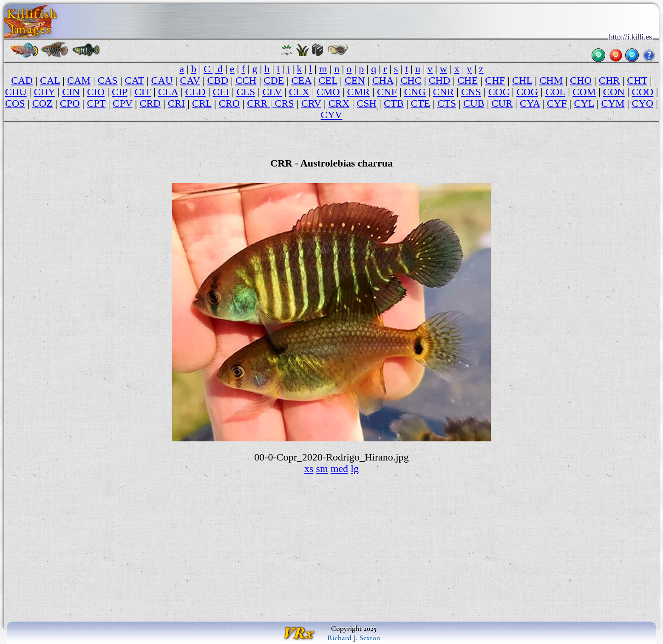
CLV (272, 92)
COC (499, 92)
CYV (332, 115)
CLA (168, 92)
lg (355, 469)
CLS (246, 92)
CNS (471, 92)
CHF (495, 80)
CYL (584, 103)
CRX (339, 103)
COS (15, 103)
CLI (221, 92)
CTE (421, 103)
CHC (411, 80)
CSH (367, 103)
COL (555, 92)
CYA (530, 103)
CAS (108, 80)
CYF (557, 103)
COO (643, 92)
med (339, 469)
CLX (299, 92)
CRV (311, 103)
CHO (581, 80)
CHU (16, 92)
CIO (96, 92)
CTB (394, 103)
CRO (229, 103)
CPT (96, 103)
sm (322, 469)
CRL (202, 103)
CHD (440, 80)
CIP (120, 92)
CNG (415, 92)
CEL (328, 80)
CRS (284, 103)
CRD (150, 103)
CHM (551, 80)
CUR (502, 103)
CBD (218, 80)
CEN (355, 80)
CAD (22, 80)
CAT (135, 80)
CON (614, 92)
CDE (274, 80)
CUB (474, 103)
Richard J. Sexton (354, 638)
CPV (122, 103)
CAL (50, 80)
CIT (143, 92)
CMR (359, 92)
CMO (328, 92)
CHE (467, 80)
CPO (70, 103)
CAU (162, 80)
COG (527, 92)
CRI (176, 103)
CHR (609, 80)
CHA (383, 80)
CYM (613, 103)
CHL (522, 80)
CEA (301, 80)
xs (309, 469)
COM (584, 92)
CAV (190, 80)
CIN (71, 92)
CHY (44, 92)
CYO (642, 103)
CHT (637, 80)
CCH (246, 80)
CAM (79, 80)
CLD (195, 92)
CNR (444, 92)
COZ (42, 103)
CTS (447, 103)
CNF (387, 92)
